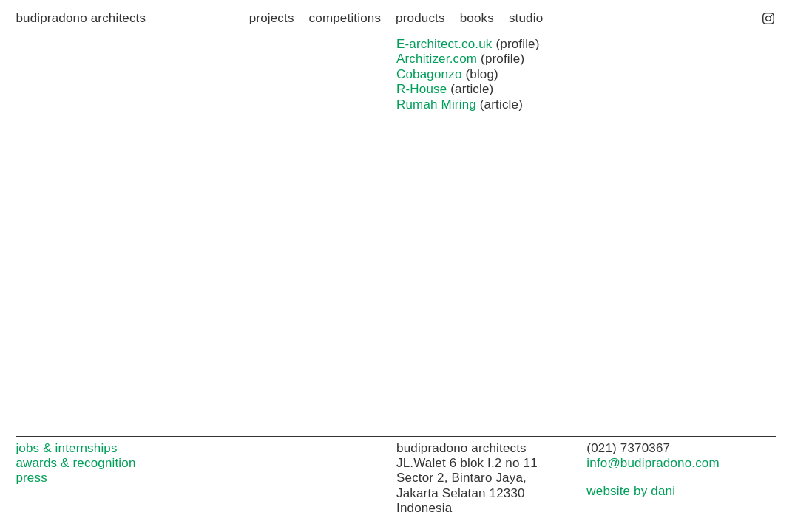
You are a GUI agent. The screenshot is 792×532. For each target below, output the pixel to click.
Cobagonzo (429, 74)
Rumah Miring (436, 105)
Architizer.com (437, 59)
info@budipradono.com (653, 463)
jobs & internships (66, 448)
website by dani (631, 491)
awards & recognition (75, 463)
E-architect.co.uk (444, 44)
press (31, 478)
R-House (422, 89)
